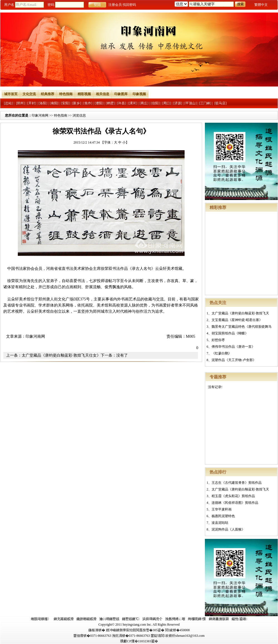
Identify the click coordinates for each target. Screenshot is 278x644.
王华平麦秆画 (222, 509)
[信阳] (155, 103)
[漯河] (133, 103)
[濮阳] (99, 103)
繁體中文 (261, 5)
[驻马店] (220, 103)
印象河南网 (40, 115)
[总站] (8, 103)
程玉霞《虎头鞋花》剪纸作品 (233, 496)
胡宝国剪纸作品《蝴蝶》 (230, 333)
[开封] (32, 103)
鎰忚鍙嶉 (239, 619)
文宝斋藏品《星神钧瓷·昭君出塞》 (237, 320)
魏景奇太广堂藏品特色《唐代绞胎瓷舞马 (242, 327)
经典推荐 (48, 94)
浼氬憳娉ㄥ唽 (175, 619)
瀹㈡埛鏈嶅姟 (109, 619)
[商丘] (144, 103)
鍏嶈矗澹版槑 (219, 619)
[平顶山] (191, 103)
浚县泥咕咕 (220, 523)
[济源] (178, 103)
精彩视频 (84, 94)
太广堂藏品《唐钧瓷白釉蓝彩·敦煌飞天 (240, 313)
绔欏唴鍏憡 (197, 619)
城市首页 (11, 94)
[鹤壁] (110, 103)
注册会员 (115, 5)
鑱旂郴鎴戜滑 (86, 619)
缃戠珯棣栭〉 (41, 619)
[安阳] (65, 103)
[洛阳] (43, 103)
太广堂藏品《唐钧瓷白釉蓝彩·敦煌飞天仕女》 (61, 355)
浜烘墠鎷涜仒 (152, 619)
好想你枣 (218, 340)
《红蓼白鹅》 (222, 353)
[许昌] (121, 103)
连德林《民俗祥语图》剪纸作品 (235, 503)
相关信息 (103, 94)
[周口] (167, 103)
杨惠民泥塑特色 (223, 516)
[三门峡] (205, 103)
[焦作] (88, 103)
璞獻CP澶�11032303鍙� (139, 641)
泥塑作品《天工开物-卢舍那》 (234, 360)
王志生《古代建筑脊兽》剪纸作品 (237, 483)
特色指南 (66, 94)
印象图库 (121, 94)
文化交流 (29, 94)
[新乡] (76, 103)
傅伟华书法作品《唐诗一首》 (233, 347)
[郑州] (20, 103)
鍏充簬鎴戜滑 (64, 619)
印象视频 (139, 94)
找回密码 (129, 5)
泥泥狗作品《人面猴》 (228, 529)
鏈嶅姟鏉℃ (131, 619)
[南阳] (54, 103)
